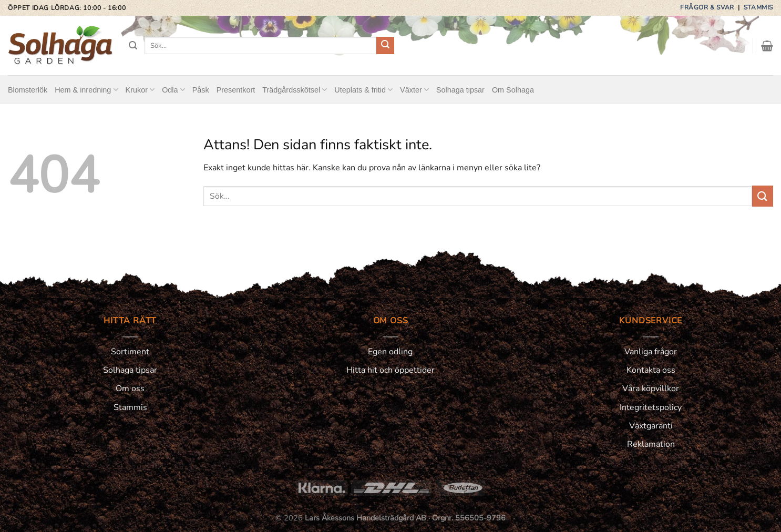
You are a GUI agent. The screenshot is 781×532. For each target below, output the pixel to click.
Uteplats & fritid (363, 90)
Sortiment (130, 352)
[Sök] (133, 45)
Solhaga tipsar (460, 90)
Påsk (201, 90)
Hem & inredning (86, 90)
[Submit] (385, 46)
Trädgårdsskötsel (295, 90)
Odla (173, 90)
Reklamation (651, 444)
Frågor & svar (708, 7)
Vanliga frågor (651, 352)
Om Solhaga (513, 90)
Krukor (140, 90)
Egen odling (390, 352)
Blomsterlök (28, 90)
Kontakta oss (651, 370)
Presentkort (236, 90)
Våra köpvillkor (651, 388)
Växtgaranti (651, 426)
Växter (414, 90)
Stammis (758, 7)
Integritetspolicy (651, 407)
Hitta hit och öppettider (390, 370)
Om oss (130, 388)
